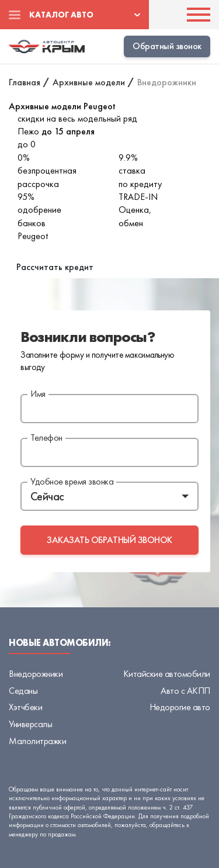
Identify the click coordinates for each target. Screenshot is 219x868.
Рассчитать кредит (55, 267)
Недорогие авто (180, 707)
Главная (25, 82)
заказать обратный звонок (109, 540)
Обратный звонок (167, 46)
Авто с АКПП (185, 691)
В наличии (29, 249)
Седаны (23, 691)
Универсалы (30, 724)
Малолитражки (37, 741)
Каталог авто (61, 15)
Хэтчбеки (25, 707)
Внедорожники (36, 674)
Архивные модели (89, 82)
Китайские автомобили (167, 674)
